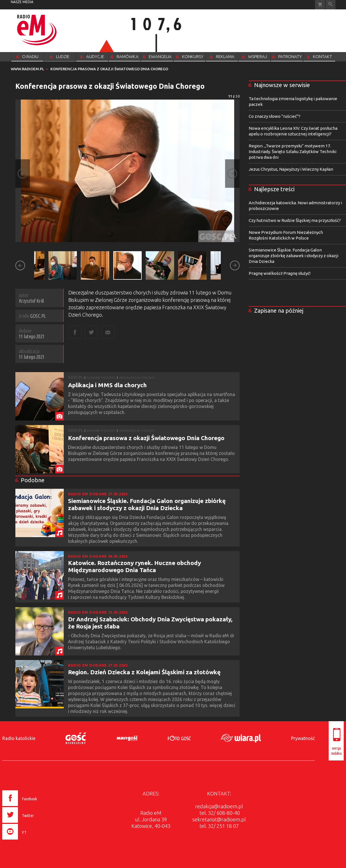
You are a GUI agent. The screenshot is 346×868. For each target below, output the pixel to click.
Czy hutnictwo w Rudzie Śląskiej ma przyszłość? (295, 220)
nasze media (22, 2)
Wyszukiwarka (330, 5)
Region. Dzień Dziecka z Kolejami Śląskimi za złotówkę (144, 672)
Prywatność (303, 738)
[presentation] (32, 840)
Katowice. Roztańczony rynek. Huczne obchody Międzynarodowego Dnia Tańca (134, 566)
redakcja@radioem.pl (219, 806)
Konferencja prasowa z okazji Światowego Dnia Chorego (146, 438)
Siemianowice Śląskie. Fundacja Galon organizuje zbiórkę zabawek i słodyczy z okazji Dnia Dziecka (147, 504)
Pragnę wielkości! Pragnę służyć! (280, 273)
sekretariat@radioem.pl (219, 819)
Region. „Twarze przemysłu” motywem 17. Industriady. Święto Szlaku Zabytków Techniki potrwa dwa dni (293, 151)
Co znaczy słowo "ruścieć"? (275, 116)
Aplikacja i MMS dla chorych (107, 385)
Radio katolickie (19, 738)
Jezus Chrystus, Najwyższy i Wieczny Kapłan (291, 169)
